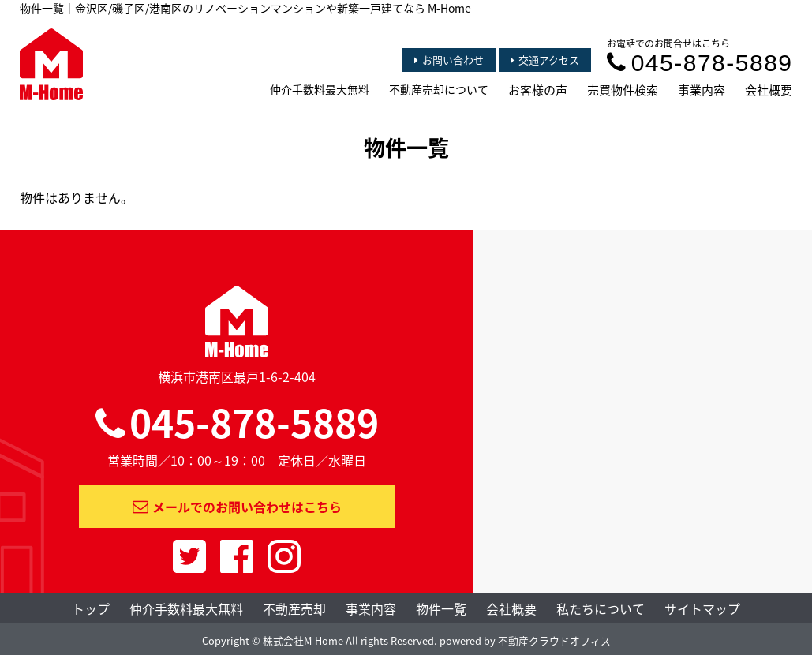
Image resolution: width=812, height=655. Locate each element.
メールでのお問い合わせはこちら (237, 507)
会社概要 (769, 90)
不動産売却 (294, 608)
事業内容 (702, 90)
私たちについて (601, 608)
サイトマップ (702, 608)
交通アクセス (545, 60)
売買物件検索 (623, 90)
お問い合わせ (449, 60)
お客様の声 (538, 90)
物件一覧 (441, 608)
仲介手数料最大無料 (320, 89)
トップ (91, 608)
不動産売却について (439, 89)
